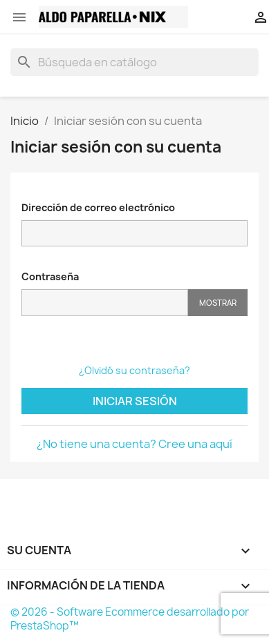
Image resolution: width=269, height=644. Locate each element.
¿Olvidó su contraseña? (134, 370)
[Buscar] (134, 62)
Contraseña (50, 276)
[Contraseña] (105, 303)
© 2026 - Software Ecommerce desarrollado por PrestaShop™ (130, 619)
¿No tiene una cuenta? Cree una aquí (134, 444)
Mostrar (218, 303)
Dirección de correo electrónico (98, 207)
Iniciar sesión (135, 401)
